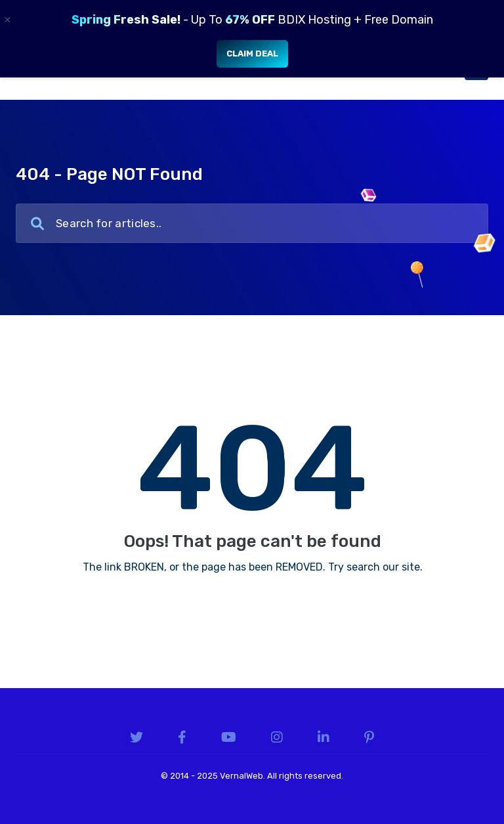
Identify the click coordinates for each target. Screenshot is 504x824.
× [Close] (8, 20)
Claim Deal (252, 54)
